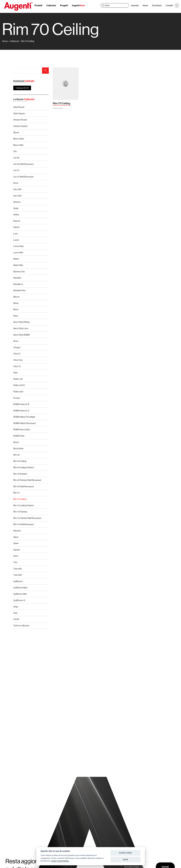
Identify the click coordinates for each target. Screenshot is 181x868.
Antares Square (20, 126)
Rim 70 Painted (20, 512)
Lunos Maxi (19, 246)
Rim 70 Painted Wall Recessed (27, 518)
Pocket (17, 398)
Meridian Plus (19, 290)
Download (157, 5)
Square (17, 550)
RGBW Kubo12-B (21, 404)
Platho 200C (19, 385)
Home (5, 41)
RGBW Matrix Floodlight (24, 417)
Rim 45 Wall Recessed (24, 486)
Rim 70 (16, 493)
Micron (16, 297)
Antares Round (20, 120)
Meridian (17, 278)
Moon (16, 309)
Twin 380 (18, 575)
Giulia (16, 208)
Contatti (169, 5)
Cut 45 (16, 158)
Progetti (64, 5)
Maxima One (19, 272)
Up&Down (18, 581)
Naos (16, 316)
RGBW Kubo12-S (21, 411)
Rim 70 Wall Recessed (24, 524)
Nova (16, 341)
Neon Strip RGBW (22, 335)
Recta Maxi (18, 448)
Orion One (18, 360)
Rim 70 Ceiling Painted (24, 505)
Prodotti (38, 5)
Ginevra (17, 202)
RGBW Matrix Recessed (24, 423)
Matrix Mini (18, 265)
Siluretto (17, 531)
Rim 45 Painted (20, 474)
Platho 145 (18, 379)
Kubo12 (17, 221)
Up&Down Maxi (20, 588)
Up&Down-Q (19, 600)
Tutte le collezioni (21, 626)
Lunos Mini (18, 253)
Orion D (17, 354)
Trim (15, 562)
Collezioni (51, 5)
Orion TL (17, 366)
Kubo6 (16, 227)
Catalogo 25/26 (22, 88)
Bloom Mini (18, 145)
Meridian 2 (18, 284)
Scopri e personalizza (60, 861)
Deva (16, 183)
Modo (16, 303)
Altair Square (19, 113)
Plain (15, 373)
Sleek (16, 543)
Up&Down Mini (20, 594)
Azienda (135, 5)
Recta (16, 442)
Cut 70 (16, 170)
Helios (16, 215)
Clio (15, 151)
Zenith (16, 619)
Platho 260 (18, 392)
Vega (16, 607)
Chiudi (125, 860)
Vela (15, 613)
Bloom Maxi (19, 139)
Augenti (79, 5)
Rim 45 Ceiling (20, 461)
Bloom (16, 132)
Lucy (16, 234)
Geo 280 (17, 189)
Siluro (16, 537)
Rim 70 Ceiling (28, 41)
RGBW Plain (19, 436)
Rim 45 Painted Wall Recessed (27, 480)
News (145, 5)
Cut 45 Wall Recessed (23, 164)
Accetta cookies (125, 853)
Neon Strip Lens (21, 328)
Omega (17, 347)
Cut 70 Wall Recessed (23, 177)
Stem (16, 556)
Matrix (16, 259)
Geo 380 (17, 196)
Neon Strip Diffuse (22, 322)
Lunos (16, 240)
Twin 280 (18, 569)
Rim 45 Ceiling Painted (24, 467)
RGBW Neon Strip (22, 429)
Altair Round (19, 107)
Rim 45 (16, 455)
